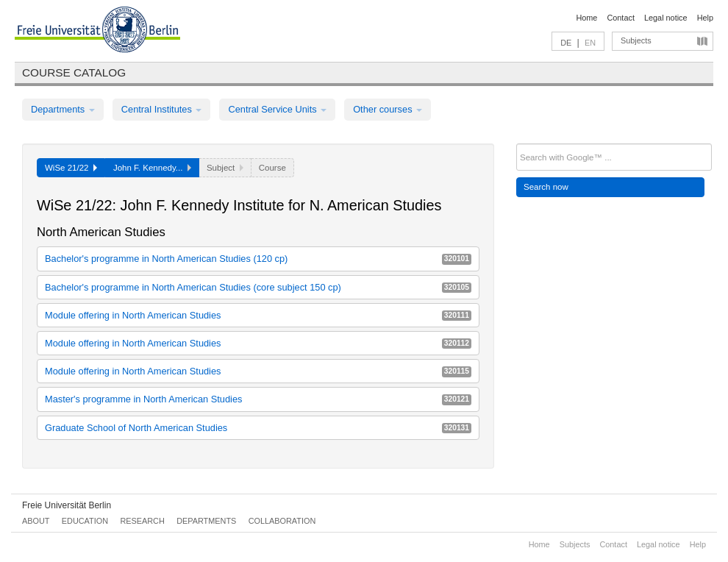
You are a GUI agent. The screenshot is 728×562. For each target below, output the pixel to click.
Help (705, 18)
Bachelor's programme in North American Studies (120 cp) (258, 259)
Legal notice (666, 18)
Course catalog (74, 72)
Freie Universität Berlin (67, 505)
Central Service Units (277, 109)
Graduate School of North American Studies (258, 428)
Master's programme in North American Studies (258, 399)
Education (85, 521)
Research (142, 521)
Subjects (636, 40)
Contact (620, 18)
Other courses (388, 109)
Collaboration (282, 521)
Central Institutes (162, 109)
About (36, 521)
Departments (63, 109)
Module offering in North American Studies (258, 315)
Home (586, 18)
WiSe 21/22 (71, 168)
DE (566, 43)
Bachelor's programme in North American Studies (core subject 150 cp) (258, 287)
